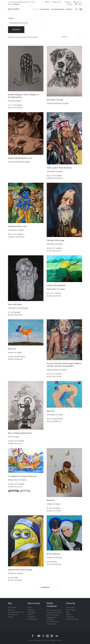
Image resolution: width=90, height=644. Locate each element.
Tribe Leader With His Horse (59, 168)
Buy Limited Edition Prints (16, 612)
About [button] (35, 9)
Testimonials (70, 608)
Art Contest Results (53, 615)
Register (79, 4)
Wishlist (67, 2)
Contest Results (58, 9)
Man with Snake (15, 304)
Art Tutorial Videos (53, 622)
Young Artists (32, 612)
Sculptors (30, 615)
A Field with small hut (56, 285)
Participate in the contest (54, 613)
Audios (68, 610)
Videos (74, 610)
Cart (48, 2)
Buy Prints (11, 610)
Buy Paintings (12, 608)
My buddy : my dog (55, 100)
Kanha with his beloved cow (20, 158)
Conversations (51, 624)
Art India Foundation (72, 619)
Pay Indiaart (70, 617)
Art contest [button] (44, 9)
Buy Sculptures (13, 615)
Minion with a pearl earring (20, 570)
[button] (76, 9)
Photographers (32, 619)
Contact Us (78, 2)
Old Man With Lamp (55, 240)
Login (70, 4)
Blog (68, 612)
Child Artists (31, 610)
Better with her (53, 554)
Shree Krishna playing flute (20, 433)
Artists (29, 608)
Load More (45, 587)
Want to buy (57, 2)
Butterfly (12, 349)
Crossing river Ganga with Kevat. (22, 476)
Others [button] (69, 9)
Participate (16, 4)
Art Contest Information (54, 611)
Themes (11, 617)
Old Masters (31, 617)
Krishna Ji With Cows (17, 226)
